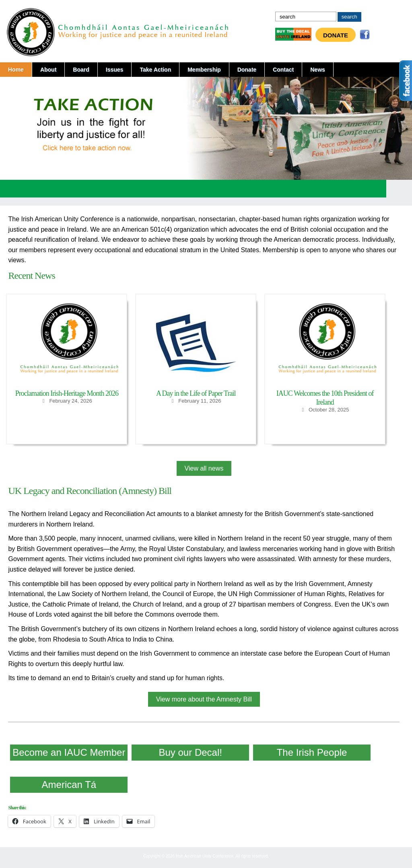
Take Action (155, 70)
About (48, 70)
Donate (336, 35)
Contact (283, 70)
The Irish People (312, 752)
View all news (204, 468)
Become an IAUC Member (69, 752)
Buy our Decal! (191, 752)
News (318, 70)
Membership (204, 70)
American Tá (69, 785)
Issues (115, 70)
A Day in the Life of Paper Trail (196, 393)
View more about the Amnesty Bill (204, 699)
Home (16, 70)
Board (81, 70)
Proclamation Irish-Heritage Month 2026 (67, 393)
